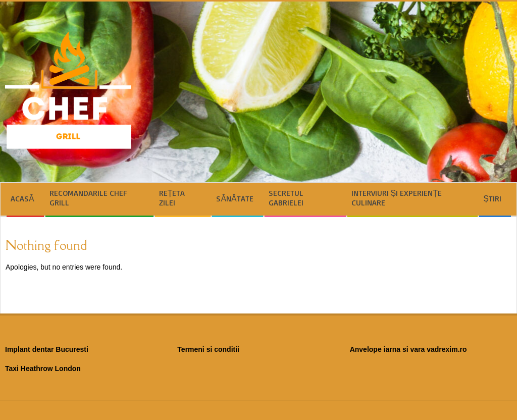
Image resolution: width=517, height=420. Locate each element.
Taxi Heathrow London (43, 369)
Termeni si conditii (208, 349)
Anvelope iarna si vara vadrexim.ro (408, 349)
